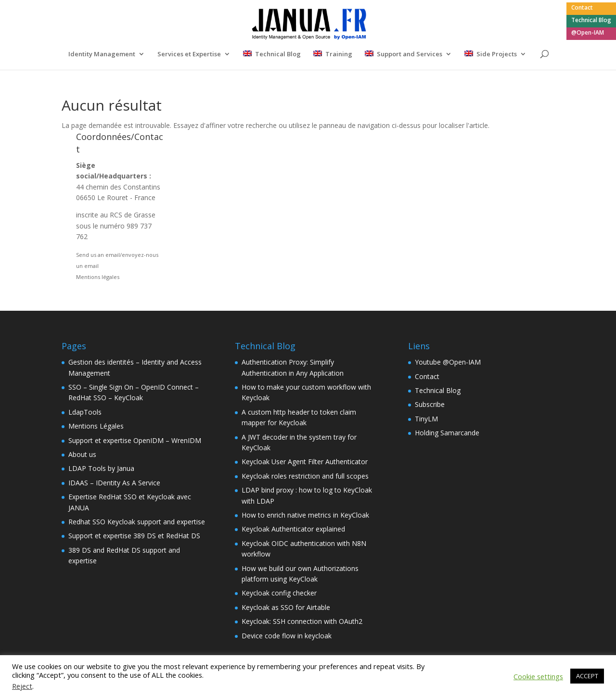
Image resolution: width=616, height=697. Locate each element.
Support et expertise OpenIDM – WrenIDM (135, 440)
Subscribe (430, 404)
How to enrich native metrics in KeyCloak (305, 515)
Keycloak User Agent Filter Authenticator (305, 462)
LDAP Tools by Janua (101, 468)
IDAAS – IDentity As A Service (114, 483)
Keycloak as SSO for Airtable (286, 607)
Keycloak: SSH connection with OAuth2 (302, 621)
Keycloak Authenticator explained (293, 529)
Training (339, 54)
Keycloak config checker (279, 593)
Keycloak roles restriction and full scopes (305, 476)
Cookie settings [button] (538, 676)
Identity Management (102, 54)
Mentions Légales (96, 426)
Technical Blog (591, 21)
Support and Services (410, 54)
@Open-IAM (588, 33)
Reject (22, 686)
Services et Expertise (189, 54)
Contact (582, 8)
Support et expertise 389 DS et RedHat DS (134, 536)
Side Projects (497, 54)
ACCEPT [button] (587, 676)
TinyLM (426, 419)
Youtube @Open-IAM (448, 362)
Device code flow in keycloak (287, 636)
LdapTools (85, 412)
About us (82, 454)
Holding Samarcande (447, 433)
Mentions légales (98, 277)
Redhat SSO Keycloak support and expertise (137, 522)
